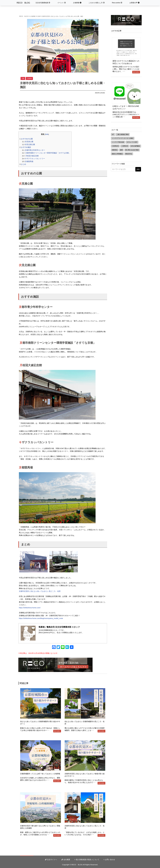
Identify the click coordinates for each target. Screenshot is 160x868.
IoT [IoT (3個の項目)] (113, 134)
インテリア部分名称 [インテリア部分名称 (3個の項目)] (118, 142)
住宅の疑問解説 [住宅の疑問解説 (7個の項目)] (135, 146)
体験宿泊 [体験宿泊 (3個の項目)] (115, 150)
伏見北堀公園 (28, 144)
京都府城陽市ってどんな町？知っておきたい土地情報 (40, 774)
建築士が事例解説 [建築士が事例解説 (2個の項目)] (117, 154)
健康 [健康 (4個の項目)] (121, 150)
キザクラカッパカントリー (33, 159)
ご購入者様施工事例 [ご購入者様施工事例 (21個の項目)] (123, 134)
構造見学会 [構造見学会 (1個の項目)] (129, 154)
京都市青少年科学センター (33, 150)
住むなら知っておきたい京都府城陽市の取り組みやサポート (40, 723)
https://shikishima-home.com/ (30, 608)
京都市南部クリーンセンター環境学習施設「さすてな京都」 (46, 153)
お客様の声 (133, 3)
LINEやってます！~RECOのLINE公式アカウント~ (126, 107)
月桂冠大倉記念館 (30, 156)
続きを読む (57, 731)
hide (47, 134)
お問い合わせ (110, 860)
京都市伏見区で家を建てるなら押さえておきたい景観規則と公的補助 (40, 827)
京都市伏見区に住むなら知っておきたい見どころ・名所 (40, 591)
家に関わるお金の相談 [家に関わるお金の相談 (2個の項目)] (132, 150)
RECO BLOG (23, 3)
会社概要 (67, 860)
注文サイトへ (52, 860)
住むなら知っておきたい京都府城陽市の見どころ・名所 (85, 723)
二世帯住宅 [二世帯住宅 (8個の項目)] (125, 146)
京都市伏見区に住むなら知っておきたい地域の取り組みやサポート (85, 775)
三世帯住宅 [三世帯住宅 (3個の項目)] (115, 146)
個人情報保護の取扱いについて (88, 860)
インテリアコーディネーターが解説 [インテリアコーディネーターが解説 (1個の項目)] (123, 138)
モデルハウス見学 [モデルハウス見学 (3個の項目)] (132, 142)
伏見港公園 (28, 142)
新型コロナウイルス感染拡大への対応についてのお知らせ (126, 62)
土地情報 (76, 3)
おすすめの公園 (26, 139)
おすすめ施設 (25, 147)
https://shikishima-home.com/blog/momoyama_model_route (41, 618)
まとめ (23, 164)
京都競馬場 (28, 161)
